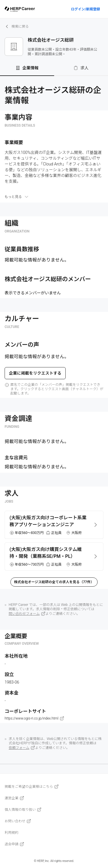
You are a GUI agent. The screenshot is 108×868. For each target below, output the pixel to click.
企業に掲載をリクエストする (35, 373)
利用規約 (12, 833)
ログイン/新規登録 (85, 9)
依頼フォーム (22, 748)
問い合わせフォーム (27, 614)
